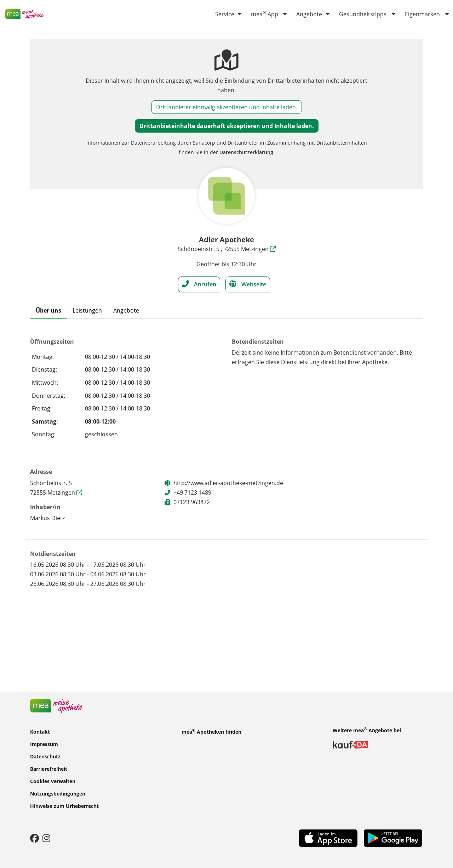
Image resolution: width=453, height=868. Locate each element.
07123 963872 (192, 502)
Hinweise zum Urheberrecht (64, 806)
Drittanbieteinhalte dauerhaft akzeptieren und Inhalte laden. (227, 126)
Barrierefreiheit (49, 768)
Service (225, 14)
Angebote (309, 14)
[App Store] (328, 838)
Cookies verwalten (53, 781)
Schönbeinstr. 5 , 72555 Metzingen (227, 249)
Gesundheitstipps (363, 14)
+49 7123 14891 (194, 493)
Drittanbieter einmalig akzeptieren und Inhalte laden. (227, 107)
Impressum (44, 744)
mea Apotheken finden (211, 731)
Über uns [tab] (48, 310)
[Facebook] (35, 838)
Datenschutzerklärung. (247, 152)
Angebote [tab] (126, 310)
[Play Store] (393, 838)
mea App (265, 14)
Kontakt (40, 731)
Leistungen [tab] (87, 310)
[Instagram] (46, 838)
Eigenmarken (422, 14)
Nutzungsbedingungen (58, 793)
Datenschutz (45, 756)
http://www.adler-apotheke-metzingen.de (228, 483)
